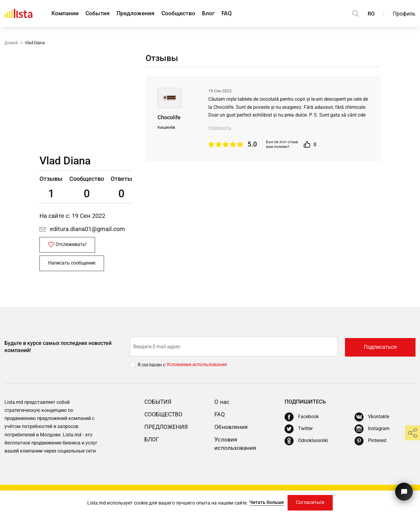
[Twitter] (299, 431)
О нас (222, 403)
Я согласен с (152, 366)
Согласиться (310, 502)
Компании (65, 13)
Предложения (142, 13)
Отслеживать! (68, 245)
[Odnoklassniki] (306, 443)
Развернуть (220, 128)
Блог (220, 13)
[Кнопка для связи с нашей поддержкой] (403, 490)
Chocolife (169, 118)
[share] (413, 433)
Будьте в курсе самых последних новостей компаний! (58, 348)
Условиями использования (197, 366)
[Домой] (19, 13)
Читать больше (265, 502)
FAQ (241, 13)
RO (371, 14)
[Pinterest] (371, 443)
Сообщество (187, 13)
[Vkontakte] (372, 419)
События (101, 13)
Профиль (404, 14)
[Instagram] (372, 431)
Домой (11, 43)
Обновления (232, 429)
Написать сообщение (72, 265)
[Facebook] (302, 419)
